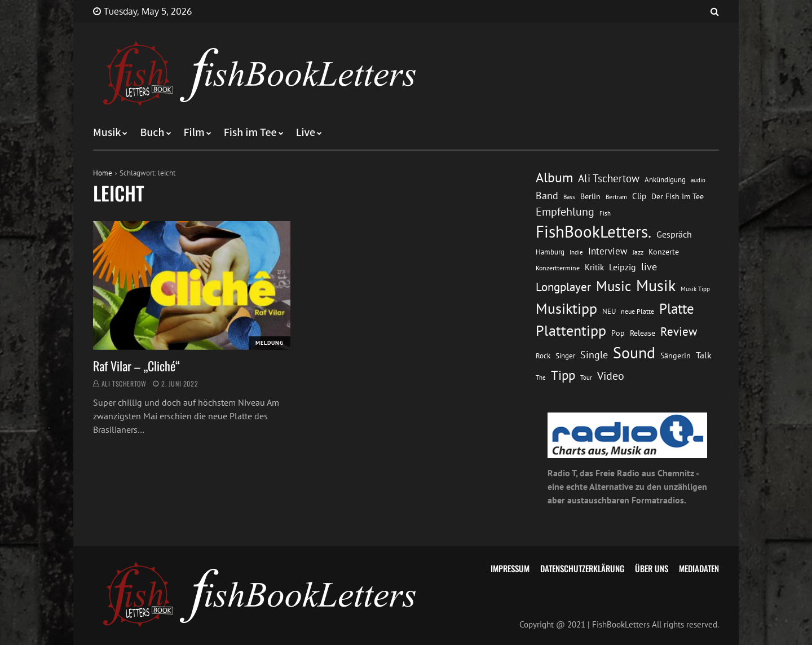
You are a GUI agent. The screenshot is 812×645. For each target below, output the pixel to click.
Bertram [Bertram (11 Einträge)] (616, 197)
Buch (152, 133)
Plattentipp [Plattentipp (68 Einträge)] (571, 330)
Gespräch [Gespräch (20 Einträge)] (674, 234)
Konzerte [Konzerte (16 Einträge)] (664, 252)
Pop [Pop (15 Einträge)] (618, 333)
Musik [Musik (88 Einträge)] (656, 286)
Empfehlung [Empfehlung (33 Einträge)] (565, 211)
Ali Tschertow (124, 383)
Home (103, 173)
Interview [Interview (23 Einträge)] (608, 251)
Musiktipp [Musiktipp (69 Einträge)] (566, 308)
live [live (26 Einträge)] (649, 267)
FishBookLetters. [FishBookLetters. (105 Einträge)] (593, 231)
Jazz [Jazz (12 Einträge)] (638, 252)
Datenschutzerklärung (582, 568)
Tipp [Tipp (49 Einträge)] (563, 375)
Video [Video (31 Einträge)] (611, 376)
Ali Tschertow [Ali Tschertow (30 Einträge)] (609, 178)
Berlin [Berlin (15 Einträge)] (590, 196)
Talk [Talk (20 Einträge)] (704, 355)
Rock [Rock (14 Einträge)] (543, 356)
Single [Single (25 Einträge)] (594, 355)
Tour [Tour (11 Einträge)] (586, 377)
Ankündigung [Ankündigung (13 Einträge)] (665, 180)
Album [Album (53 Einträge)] (554, 177)
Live (306, 133)
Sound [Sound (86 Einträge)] (634, 353)
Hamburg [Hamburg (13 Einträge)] (550, 252)
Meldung (270, 343)
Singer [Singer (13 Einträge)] (565, 356)
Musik (107, 133)
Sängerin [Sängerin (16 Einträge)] (676, 356)
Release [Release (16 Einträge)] (643, 333)
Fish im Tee (250, 133)
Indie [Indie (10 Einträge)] (576, 252)
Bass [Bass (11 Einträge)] (569, 197)
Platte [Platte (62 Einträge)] (677, 309)
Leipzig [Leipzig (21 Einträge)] (623, 267)
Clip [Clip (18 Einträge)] (639, 196)
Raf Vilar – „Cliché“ (136, 366)
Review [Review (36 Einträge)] (679, 332)
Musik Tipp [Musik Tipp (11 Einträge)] (695, 289)
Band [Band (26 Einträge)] (547, 196)
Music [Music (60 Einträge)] (614, 286)
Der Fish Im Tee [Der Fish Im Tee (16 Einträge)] (678, 196)
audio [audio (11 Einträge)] (698, 180)
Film (194, 133)
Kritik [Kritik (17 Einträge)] (594, 267)
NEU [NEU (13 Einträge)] (609, 311)
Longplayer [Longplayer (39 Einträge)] (563, 287)
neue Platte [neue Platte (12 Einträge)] (637, 311)
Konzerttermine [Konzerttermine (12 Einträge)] (558, 268)
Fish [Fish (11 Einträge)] (605, 213)
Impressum (510, 568)
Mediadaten (699, 568)
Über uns (652, 568)
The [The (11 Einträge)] (541, 377)
